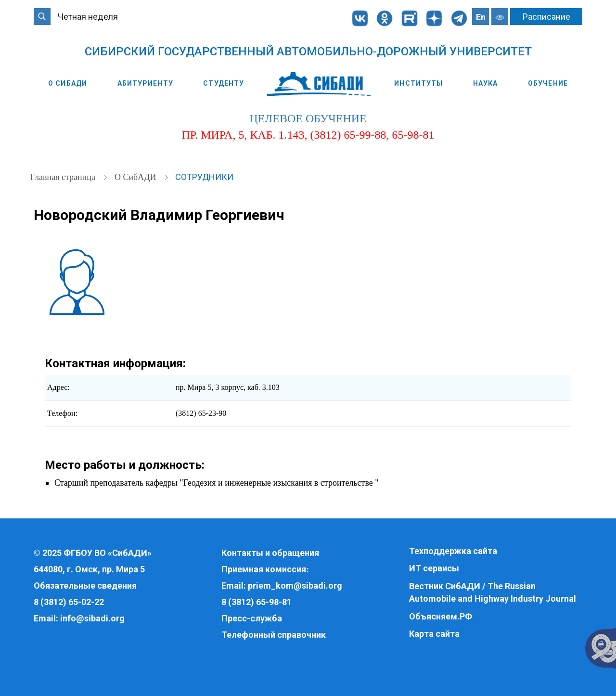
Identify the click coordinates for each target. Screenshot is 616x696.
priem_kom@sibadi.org (295, 586)
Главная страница (64, 177)
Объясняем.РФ (441, 616)
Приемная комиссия (264, 569)
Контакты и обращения (270, 553)
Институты (418, 83)
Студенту (224, 83)
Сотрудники (204, 177)
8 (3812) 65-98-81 (257, 602)
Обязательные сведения (85, 586)
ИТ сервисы (434, 568)
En (481, 17)
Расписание (546, 17)
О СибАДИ (68, 83)
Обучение (548, 83)
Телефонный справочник (274, 635)
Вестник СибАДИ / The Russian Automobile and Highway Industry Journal (493, 592)
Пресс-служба (252, 618)
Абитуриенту (145, 83)
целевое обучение (308, 118)
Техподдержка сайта (453, 551)
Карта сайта (434, 634)
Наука (486, 83)
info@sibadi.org (92, 618)
